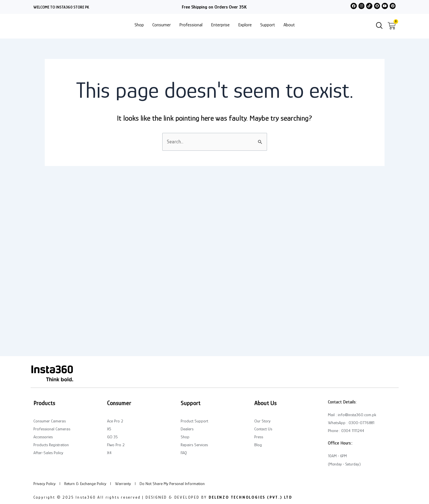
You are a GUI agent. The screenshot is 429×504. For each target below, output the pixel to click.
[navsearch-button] (379, 26)
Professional (191, 25)
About (289, 25)
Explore (245, 25)
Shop (139, 25)
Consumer (162, 25)
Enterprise (220, 25)
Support (268, 25)
